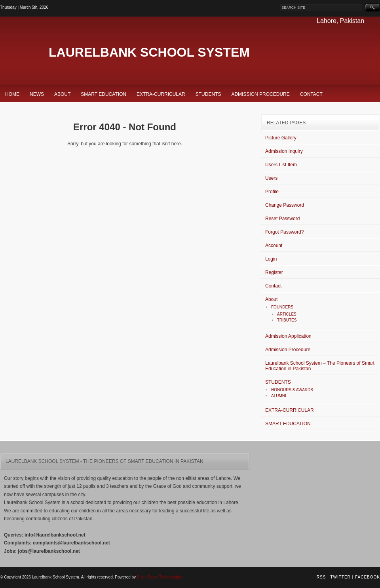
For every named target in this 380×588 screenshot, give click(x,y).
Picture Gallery (281, 138)
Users (271, 178)
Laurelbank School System (149, 52)
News (37, 94)
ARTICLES (287, 314)
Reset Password (282, 219)
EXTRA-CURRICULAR (161, 94)
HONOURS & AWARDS (292, 390)
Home (12, 94)
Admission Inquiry (284, 151)
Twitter (340, 577)
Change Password (285, 205)
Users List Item (281, 165)
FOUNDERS (282, 307)
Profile (272, 192)
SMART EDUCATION (104, 94)
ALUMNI (279, 396)
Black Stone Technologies (160, 577)
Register (274, 272)
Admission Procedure (260, 94)
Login (271, 259)
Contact (311, 94)
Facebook (368, 577)
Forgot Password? (284, 232)
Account (274, 245)
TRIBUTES (287, 320)
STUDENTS (208, 94)
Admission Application (288, 336)
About (62, 94)
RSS (321, 577)
